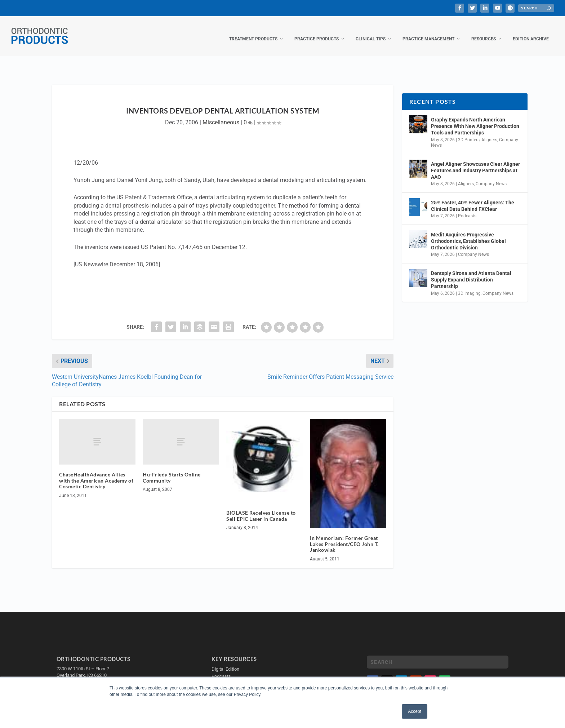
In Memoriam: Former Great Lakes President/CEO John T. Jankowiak (344, 537)
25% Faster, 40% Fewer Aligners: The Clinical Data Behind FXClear (473, 199)
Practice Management (428, 32)
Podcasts (467, 209)
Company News (491, 177)
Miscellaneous (221, 115)
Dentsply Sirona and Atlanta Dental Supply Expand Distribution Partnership (471, 272)
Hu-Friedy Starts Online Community (172, 470)
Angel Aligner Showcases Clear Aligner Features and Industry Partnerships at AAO (475, 163)
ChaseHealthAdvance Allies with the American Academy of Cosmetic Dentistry (96, 473)
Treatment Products (253, 32)
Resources (484, 32)
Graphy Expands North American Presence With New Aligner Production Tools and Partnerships (475, 119)
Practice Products (317, 32)
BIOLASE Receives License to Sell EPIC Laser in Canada (261, 509)
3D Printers (469, 133)
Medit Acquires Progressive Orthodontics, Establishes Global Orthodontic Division (468, 234)
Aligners (489, 133)
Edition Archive (531, 32)
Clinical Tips (371, 32)
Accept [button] (415, 711)
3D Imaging (469, 286)
